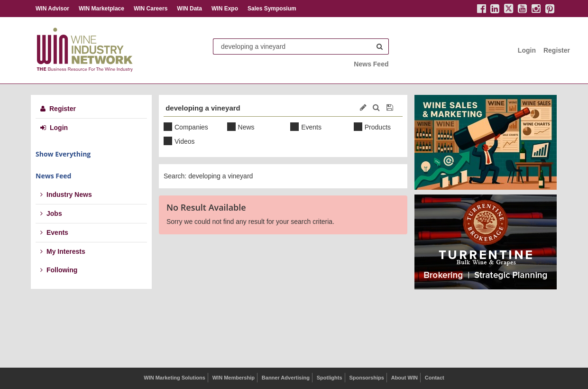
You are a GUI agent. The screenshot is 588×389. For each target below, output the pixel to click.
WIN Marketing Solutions (175, 378)
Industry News (66, 194)
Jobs (51, 213)
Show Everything (63, 154)
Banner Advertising (286, 378)
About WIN (404, 378)
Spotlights (330, 378)
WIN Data (189, 9)
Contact (435, 378)
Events (54, 232)
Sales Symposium (272, 9)
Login (527, 50)
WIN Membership (234, 378)
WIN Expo (225, 9)
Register (557, 50)
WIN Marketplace (101, 9)
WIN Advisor (52, 9)
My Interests (63, 251)
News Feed (371, 64)
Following (59, 270)
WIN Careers (151, 9)
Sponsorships (366, 378)
